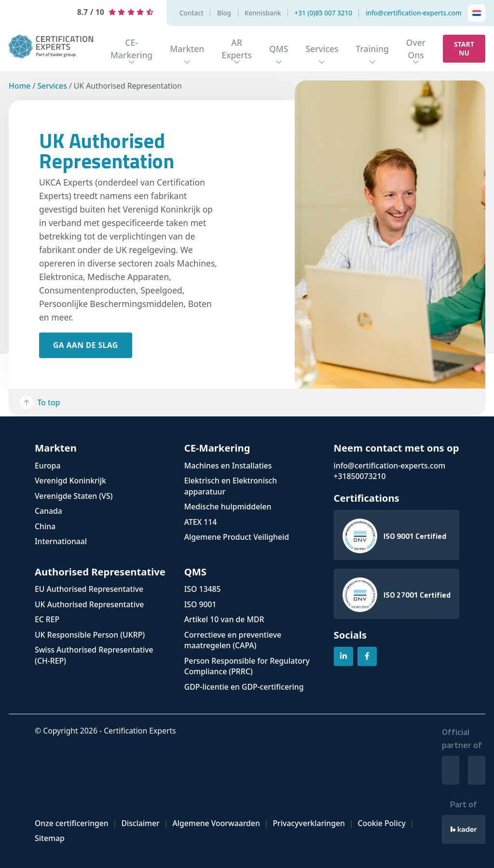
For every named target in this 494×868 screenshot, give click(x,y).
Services (322, 49)
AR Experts (237, 49)
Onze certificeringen (72, 823)
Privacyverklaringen (309, 823)
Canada (48, 511)
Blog (224, 13)
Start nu (464, 49)
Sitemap (50, 838)
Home (20, 86)
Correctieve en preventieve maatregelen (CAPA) (233, 640)
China (45, 526)
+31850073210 (360, 476)
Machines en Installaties (228, 466)
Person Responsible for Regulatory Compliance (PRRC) (247, 666)
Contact (192, 13)
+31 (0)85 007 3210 (323, 13)
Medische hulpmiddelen (228, 507)
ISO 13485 (203, 589)
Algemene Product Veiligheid (237, 537)
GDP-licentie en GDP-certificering (244, 687)
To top (40, 402)
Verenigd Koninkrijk (70, 481)
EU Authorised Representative (89, 589)
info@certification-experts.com (414, 13)
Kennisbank (263, 13)
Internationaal (61, 541)
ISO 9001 (200, 604)
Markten (187, 49)
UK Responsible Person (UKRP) (90, 635)
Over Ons (416, 49)
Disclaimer (140, 823)
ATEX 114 (201, 522)
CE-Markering (131, 49)
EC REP (47, 619)
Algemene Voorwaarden (216, 823)
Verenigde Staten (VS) (74, 496)
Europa (48, 466)
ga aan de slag (86, 345)
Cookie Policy (382, 823)
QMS (279, 49)
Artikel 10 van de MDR (224, 619)
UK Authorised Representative (89, 604)
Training (372, 49)
